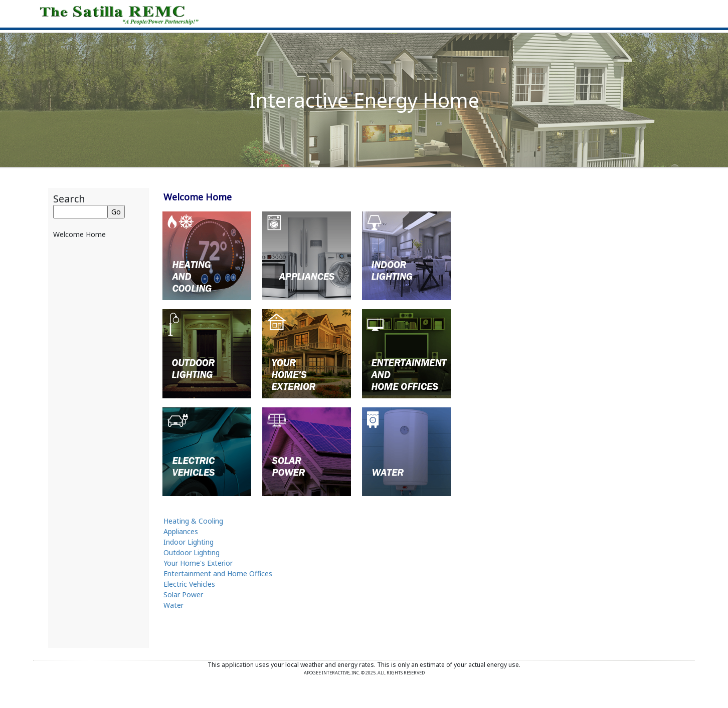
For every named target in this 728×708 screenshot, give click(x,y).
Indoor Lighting (189, 542)
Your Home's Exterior (198, 563)
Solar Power (183, 595)
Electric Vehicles (189, 584)
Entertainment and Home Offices (218, 573)
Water (173, 605)
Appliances (181, 531)
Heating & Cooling (193, 521)
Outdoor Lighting (192, 552)
